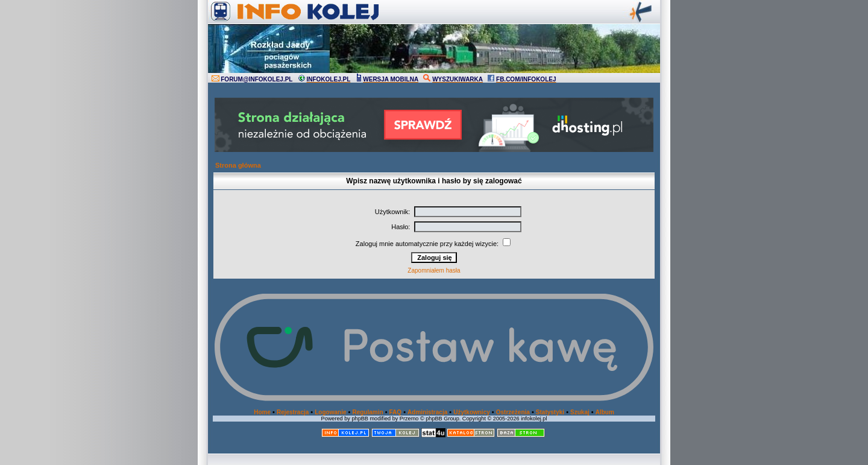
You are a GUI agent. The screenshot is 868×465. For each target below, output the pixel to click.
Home (262, 412)
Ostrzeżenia (513, 412)
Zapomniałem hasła (434, 270)
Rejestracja (293, 412)
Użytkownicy (472, 412)
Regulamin (367, 412)
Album (605, 412)
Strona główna (238, 165)
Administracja (427, 412)
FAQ (396, 412)
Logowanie (330, 412)
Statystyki (550, 412)
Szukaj (580, 412)
